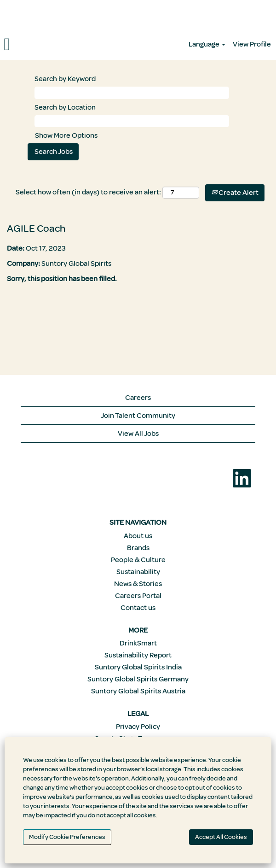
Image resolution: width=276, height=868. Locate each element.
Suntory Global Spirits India (138, 667)
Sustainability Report (138, 655)
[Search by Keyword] (132, 93)
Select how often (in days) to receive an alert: (88, 192)
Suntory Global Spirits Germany (138, 679)
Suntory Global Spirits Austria (138, 691)
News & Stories (138, 584)
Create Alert (235, 193)
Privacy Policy (138, 727)
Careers (138, 398)
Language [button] (207, 44)
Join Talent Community (138, 416)
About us (138, 536)
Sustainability (138, 572)
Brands (138, 548)
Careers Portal (138, 596)
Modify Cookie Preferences (67, 837)
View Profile (252, 44)
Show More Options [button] (66, 135)
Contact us (138, 608)
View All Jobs (138, 434)
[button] (46, 44)
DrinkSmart (138, 643)
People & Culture (138, 560)
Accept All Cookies (221, 837)
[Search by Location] (132, 121)
